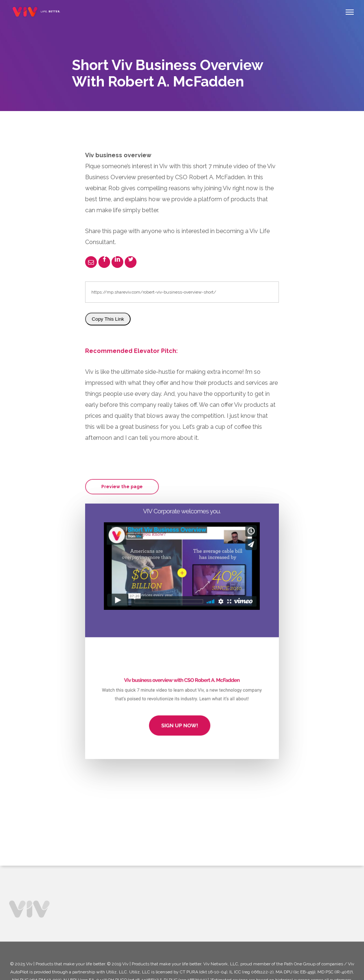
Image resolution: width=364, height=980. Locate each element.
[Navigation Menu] (350, 12)
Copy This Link (108, 319)
